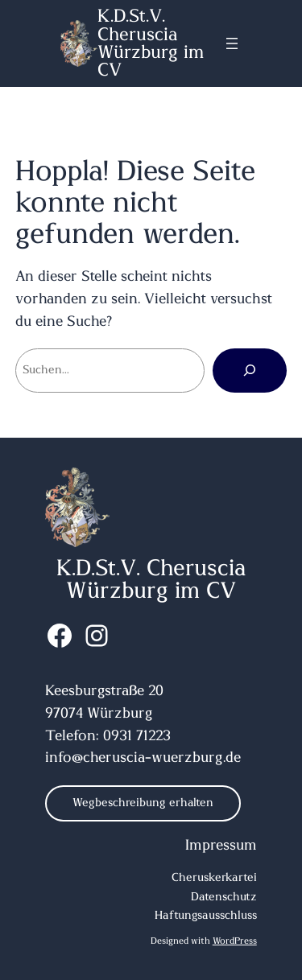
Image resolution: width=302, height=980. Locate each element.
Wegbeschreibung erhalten (143, 803)
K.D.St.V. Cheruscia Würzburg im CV (151, 43)
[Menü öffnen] (232, 43)
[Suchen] (250, 370)
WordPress (235, 941)
